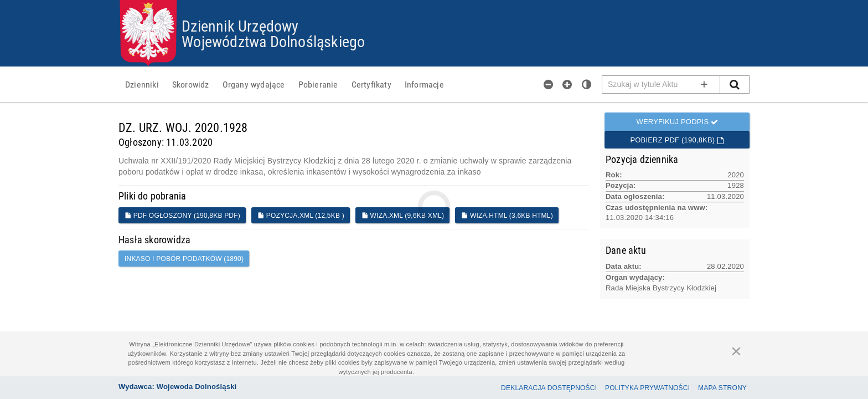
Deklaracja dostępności (549, 388)
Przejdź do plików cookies (434, 0)
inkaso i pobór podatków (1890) (184, 259)
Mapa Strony (722, 388)
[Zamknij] (736, 351)
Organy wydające (254, 84)
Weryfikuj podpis (677, 122)
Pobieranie (318, 84)
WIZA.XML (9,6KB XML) (403, 216)
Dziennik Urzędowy (240, 25)
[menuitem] (142, 84)
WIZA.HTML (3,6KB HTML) (507, 216)
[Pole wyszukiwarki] (661, 85)
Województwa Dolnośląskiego (273, 41)
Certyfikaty (371, 84)
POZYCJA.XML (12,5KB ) (301, 216)
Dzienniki (142, 84)
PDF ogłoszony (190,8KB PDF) (182, 216)
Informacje (424, 84)
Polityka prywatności (647, 388)
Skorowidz (191, 84)
